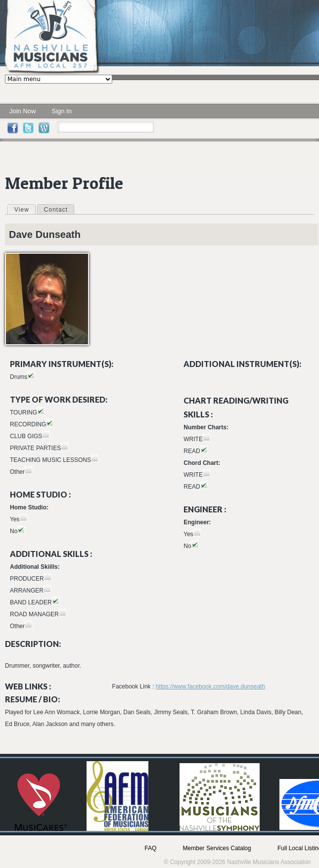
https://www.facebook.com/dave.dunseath (210, 686)
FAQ (150, 848)
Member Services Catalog (217, 848)
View (25, 209)
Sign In (61, 111)
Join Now (23, 111)
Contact (56, 210)
